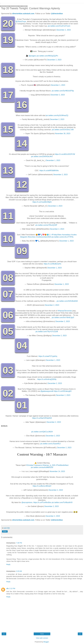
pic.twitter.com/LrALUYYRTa (63, 237)
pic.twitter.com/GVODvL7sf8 (63, 130)
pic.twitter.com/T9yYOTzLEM (47, 332)
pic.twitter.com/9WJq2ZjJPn (47, 56)
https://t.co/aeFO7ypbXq (48, 356)
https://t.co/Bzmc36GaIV (42, 486)
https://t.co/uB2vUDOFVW (65, 154)
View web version (42, 638)
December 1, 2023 (58, 85)
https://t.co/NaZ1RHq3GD (42, 418)
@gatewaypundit (47, 391)
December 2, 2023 (64, 30)
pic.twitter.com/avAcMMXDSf (42, 467)
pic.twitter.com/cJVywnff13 (50, 444)
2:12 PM (12, 588)
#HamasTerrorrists (65, 311)
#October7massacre (34, 465)
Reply (8, 564)
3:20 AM (19, 571)
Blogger (46, 642)
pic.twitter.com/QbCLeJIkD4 (42, 432)
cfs (7, 588)
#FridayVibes (56, 235)
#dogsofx (24, 237)
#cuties (74, 235)
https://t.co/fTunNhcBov (42, 502)
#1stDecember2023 (44, 237)
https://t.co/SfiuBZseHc (52, 264)
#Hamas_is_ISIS (49, 465)
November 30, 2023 (63, 134)
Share (5, 531)
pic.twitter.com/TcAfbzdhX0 (62, 502)
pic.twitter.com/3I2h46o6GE (67, 301)
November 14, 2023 (57, 471)
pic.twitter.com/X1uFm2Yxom (59, 26)
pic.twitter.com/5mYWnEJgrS (63, 317)
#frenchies (32, 237)
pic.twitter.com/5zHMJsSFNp (63, 91)
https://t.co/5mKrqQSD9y (47, 379)
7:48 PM (19, 543)
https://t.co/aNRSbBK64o (49, 171)
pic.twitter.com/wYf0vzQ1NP (46, 225)
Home (42, 634)
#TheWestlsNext (62, 465)
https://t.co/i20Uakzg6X (63, 391)
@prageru (32, 56)
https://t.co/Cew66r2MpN (42, 202)
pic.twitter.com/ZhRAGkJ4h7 (42, 156)
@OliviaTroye (21, 21)
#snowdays (66, 235)
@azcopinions (27, 502)
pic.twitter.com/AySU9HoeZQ (57, 115)
